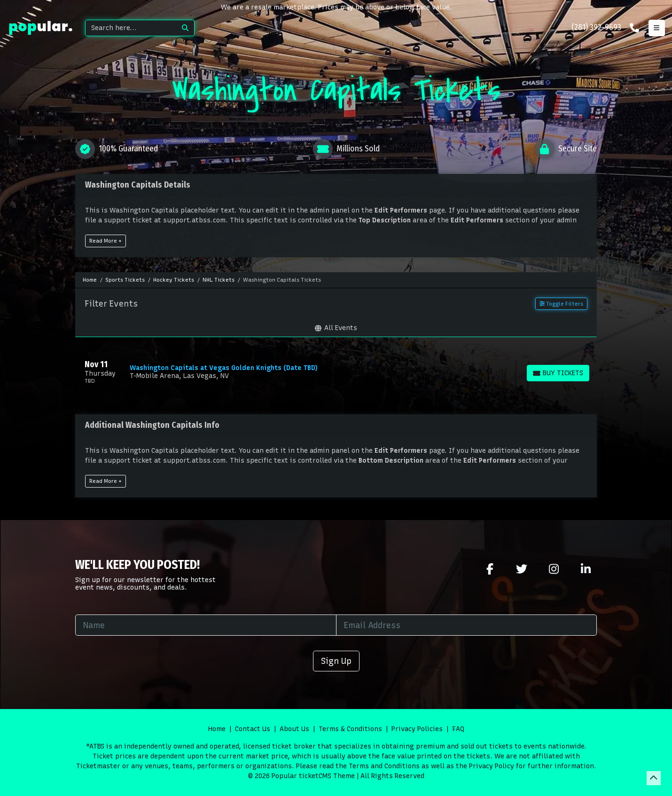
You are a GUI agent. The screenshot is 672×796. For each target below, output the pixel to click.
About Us (294, 729)
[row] (336, 372)
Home (217, 729)
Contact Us (253, 729)
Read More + (105, 241)
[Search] (131, 28)
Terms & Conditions (350, 729)
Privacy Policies (417, 729)
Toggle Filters (561, 304)
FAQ (458, 729)
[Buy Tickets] (558, 373)
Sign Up (336, 661)
